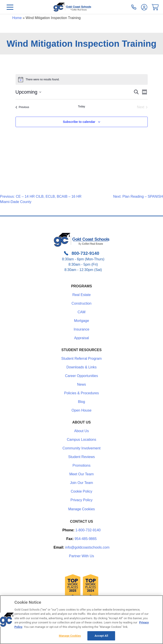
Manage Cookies (81, 509)
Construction (82, 303)
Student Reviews (81, 457)
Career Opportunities (81, 376)
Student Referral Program (81, 359)
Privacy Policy (82, 500)
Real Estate (81, 295)
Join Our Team (82, 483)
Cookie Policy (81, 491)
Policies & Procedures (81, 393)
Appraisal (81, 338)
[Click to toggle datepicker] (28, 92)
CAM (82, 312)
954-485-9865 (86, 539)
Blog (81, 402)
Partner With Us (81, 556)
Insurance (81, 329)
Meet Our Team (82, 474)
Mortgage (82, 321)
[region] (81, 620)
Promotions (81, 465)
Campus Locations (81, 440)
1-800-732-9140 (88, 530)
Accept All (101, 636)
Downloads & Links (81, 367)
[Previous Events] (22, 107)
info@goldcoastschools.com (87, 547)
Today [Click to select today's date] (81, 106)
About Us (82, 431)
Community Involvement (82, 448)
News (81, 384)
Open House (82, 410)
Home (17, 18)
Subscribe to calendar (79, 122)
